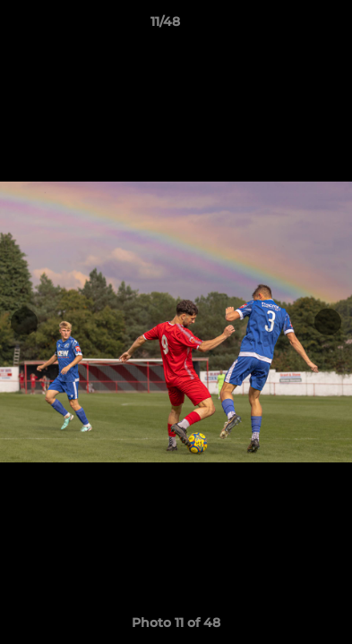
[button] (288, 26)
